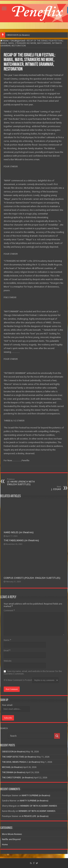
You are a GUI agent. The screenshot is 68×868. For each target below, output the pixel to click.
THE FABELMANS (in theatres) (21, 540)
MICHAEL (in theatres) (12, 767)
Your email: (7, 705)
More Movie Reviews (12, 834)
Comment (9, 610)
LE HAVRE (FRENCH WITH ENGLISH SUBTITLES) (24, 482)
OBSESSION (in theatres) (18, 35)
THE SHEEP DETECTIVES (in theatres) (19, 757)
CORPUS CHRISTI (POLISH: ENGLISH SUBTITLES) (32, 578)
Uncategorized (18, 41)
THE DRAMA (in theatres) (14, 772)
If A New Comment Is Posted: (31, 680)
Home (4, 41)
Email (7, 650)
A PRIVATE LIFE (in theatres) (35, 816)
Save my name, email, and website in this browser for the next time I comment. (33, 672)
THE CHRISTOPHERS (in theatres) (18, 778)
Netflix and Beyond (11, 839)
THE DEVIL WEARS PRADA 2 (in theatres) (21, 762)
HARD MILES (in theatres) (19, 532)
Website (8, 661)
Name (7, 640)
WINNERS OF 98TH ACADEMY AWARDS (39, 806)
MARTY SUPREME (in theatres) (36, 795)
